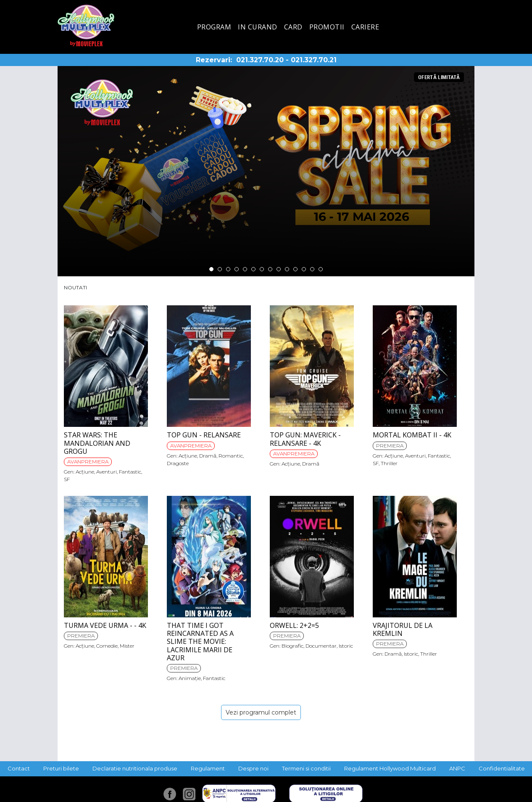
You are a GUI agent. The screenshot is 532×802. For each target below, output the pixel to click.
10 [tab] (287, 269)
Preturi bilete (61, 768)
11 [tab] (295, 269)
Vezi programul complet (261, 712)
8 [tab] (270, 269)
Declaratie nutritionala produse (135, 768)
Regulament (208, 768)
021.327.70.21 (314, 60)
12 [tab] (304, 269)
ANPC (457, 768)
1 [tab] (211, 269)
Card (293, 27)
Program (214, 27)
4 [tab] (237, 269)
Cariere (365, 27)
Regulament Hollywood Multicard (390, 768)
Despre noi (253, 768)
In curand (258, 27)
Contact (19, 768)
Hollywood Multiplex (86, 25)
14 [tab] (321, 269)
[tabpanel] (266, 171)
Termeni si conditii (306, 768)
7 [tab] (262, 269)
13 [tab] (312, 269)
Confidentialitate (502, 768)
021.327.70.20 (260, 60)
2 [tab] (220, 269)
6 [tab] (253, 269)
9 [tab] (279, 269)
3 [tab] (228, 269)
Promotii (327, 27)
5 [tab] (245, 269)
